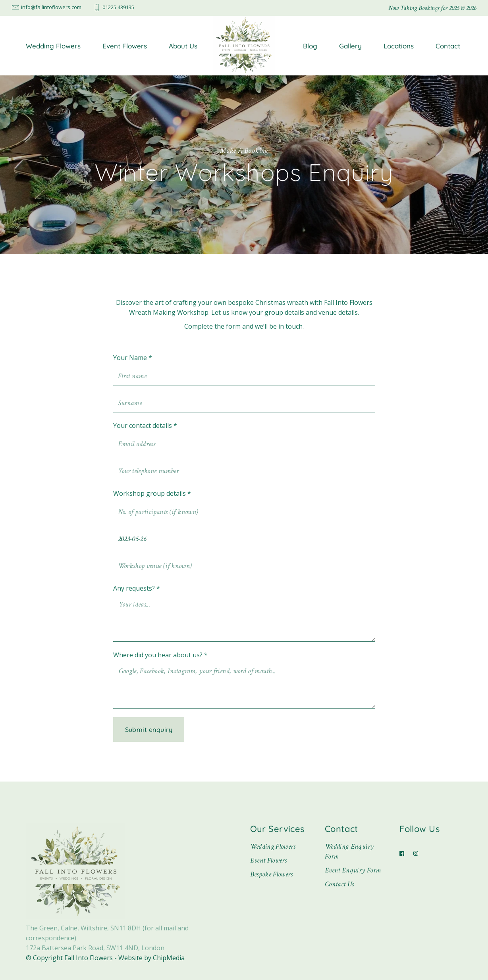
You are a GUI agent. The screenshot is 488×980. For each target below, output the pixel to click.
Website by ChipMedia (151, 958)
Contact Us (339, 884)
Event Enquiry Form (353, 870)
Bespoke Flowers (271, 874)
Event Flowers (269, 860)
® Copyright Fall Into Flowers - (72, 958)
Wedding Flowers (273, 846)
